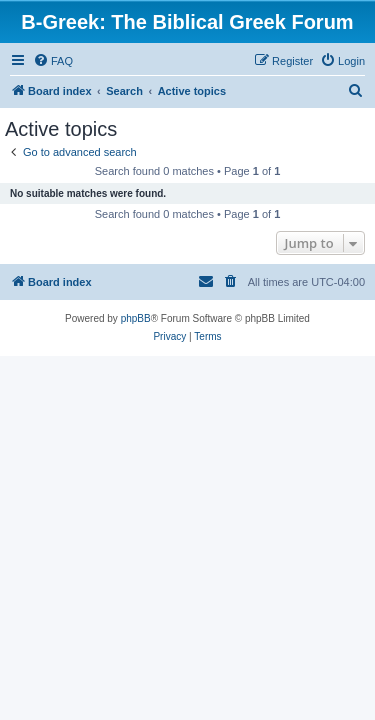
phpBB (136, 318)
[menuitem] (53, 61)
